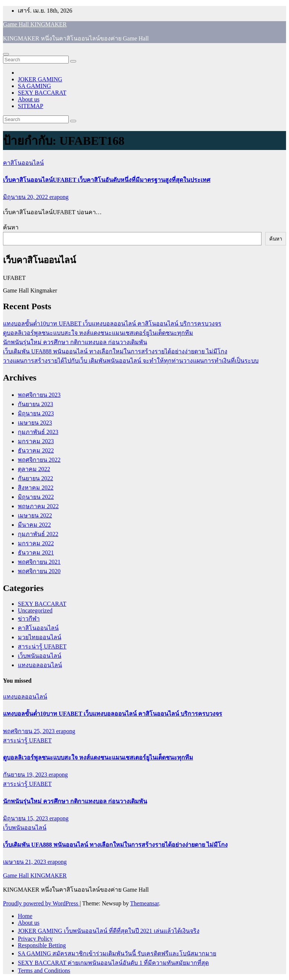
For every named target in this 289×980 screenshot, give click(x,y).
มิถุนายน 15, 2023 (26, 818)
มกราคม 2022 (36, 543)
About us (29, 99)
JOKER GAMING (40, 79)
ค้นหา (11, 227)
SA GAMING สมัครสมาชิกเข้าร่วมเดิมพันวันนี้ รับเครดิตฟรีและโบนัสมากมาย (117, 953)
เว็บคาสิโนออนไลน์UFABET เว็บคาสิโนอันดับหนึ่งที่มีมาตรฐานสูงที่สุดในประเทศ (107, 180)
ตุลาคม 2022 (34, 469)
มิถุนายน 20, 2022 (26, 197)
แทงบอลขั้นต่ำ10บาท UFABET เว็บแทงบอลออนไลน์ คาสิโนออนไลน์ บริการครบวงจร (112, 324)
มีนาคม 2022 (34, 525)
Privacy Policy (35, 939)
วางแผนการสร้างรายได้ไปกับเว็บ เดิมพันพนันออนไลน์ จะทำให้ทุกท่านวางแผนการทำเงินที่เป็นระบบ (131, 361)
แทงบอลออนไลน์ (40, 665)
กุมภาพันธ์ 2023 (38, 432)
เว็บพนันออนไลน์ (40, 656)
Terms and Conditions (44, 971)
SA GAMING (34, 86)
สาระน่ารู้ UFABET (42, 646)
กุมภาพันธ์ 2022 (38, 534)
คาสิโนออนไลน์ (23, 163)
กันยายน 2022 (35, 478)
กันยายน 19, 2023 (26, 775)
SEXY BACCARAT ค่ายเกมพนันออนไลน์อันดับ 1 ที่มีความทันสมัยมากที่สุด (113, 963)
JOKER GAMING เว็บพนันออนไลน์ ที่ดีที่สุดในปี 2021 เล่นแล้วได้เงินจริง (109, 931)
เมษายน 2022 (35, 515)
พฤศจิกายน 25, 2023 (30, 731)
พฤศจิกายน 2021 (39, 562)
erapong (59, 197)
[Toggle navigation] (6, 54)
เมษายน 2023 (35, 423)
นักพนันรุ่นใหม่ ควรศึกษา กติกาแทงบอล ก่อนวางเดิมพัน (75, 342)
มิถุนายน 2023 (36, 413)
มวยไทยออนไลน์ (40, 637)
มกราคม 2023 (36, 441)
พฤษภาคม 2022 (38, 506)
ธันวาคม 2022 (36, 450)
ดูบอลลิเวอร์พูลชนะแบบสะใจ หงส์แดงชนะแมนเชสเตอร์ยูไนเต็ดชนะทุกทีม (98, 333)
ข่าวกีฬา (29, 619)
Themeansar (144, 903)
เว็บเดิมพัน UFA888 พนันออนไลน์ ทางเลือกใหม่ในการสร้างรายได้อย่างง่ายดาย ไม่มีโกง (115, 351)
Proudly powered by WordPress (41, 903)
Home (25, 916)
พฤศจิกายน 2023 (39, 395)
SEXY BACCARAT (42, 93)
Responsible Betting (42, 945)
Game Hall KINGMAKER (35, 24)
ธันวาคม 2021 (36, 553)
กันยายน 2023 (35, 404)
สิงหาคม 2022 (36, 488)
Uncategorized (35, 610)
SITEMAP (30, 106)
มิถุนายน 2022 (36, 497)
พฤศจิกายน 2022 (39, 460)
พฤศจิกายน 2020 (39, 571)
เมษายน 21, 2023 (25, 862)
